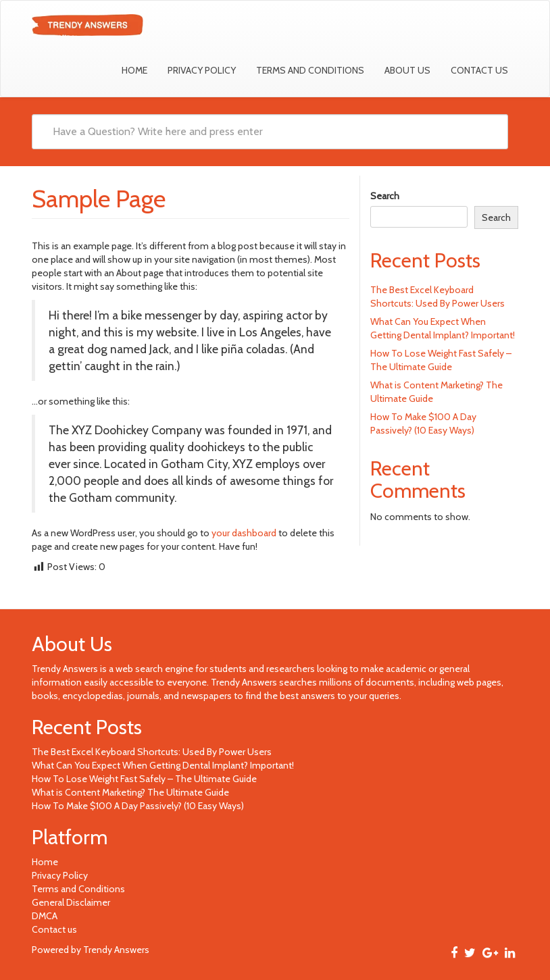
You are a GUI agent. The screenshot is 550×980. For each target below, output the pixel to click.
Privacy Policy (202, 70)
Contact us (479, 70)
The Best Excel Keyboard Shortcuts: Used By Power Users (152, 752)
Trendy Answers (65, 669)
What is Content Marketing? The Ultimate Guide (130, 792)
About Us (407, 70)
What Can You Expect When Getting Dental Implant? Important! (163, 765)
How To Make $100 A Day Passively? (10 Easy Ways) (138, 806)
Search (385, 196)
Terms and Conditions (310, 70)
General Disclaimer (71, 902)
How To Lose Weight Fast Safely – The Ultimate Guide (144, 779)
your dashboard (244, 533)
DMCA (45, 916)
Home (134, 70)
